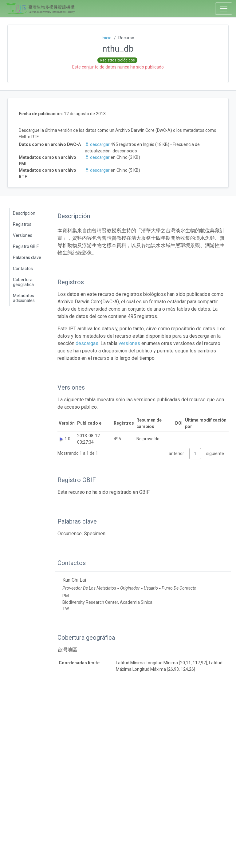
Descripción (24, 213)
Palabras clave (27, 257)
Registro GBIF (26, 246)
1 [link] (195, 454)
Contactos (23, 269)
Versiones (23, 235)
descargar (98, 144)
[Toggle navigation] (224, 9)
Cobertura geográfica (23, 282)
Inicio (107, 38)
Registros (22, 224)
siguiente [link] (215, 454)
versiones (129, 343)
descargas (87, 343)
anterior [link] (176, 454)
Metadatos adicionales (24, 298)
